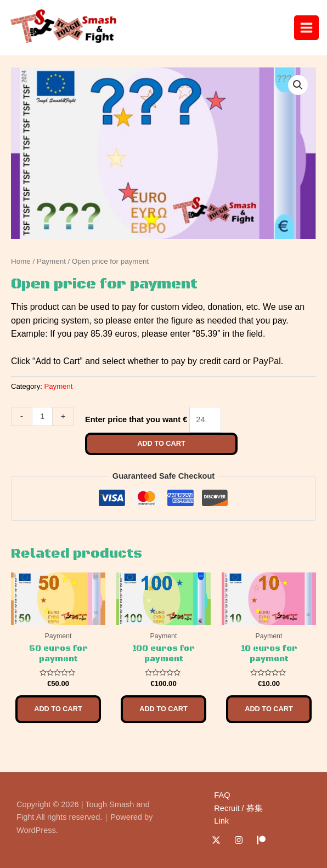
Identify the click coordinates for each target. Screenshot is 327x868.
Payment (51, 261)
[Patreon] (261, 840)
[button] (298, 85)
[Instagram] (239, 840)
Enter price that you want (133, 419)
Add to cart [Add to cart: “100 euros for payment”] (163, 709)
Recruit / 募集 (238, 808)
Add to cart (161, 443)
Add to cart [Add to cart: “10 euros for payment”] (269, 709)
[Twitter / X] (216, 840)
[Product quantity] (42, 416)
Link (221, 821)
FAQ (222, 795)
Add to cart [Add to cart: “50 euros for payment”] (58, 709)
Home (21, 261)
